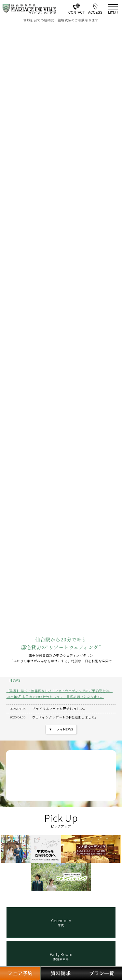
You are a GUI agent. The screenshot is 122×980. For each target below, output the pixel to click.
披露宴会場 (61, 956)
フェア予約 (20, 973)
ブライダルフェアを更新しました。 (60, 709)
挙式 (61, 922)
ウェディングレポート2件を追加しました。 (65, 717)
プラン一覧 (102, 973)
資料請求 (61, 973)
